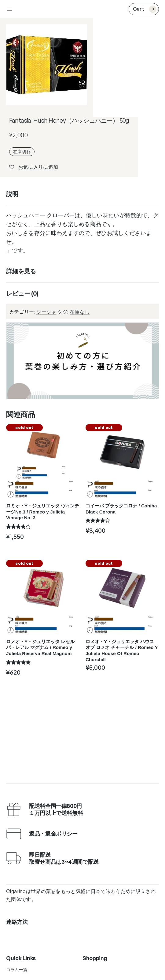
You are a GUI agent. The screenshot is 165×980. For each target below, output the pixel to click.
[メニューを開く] (10, 9)
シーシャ (46, 312)
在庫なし (80, 312)
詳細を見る (21, 271)
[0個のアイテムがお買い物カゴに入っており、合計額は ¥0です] (144, 9)
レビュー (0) (22, 293)
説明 (12, 194)
